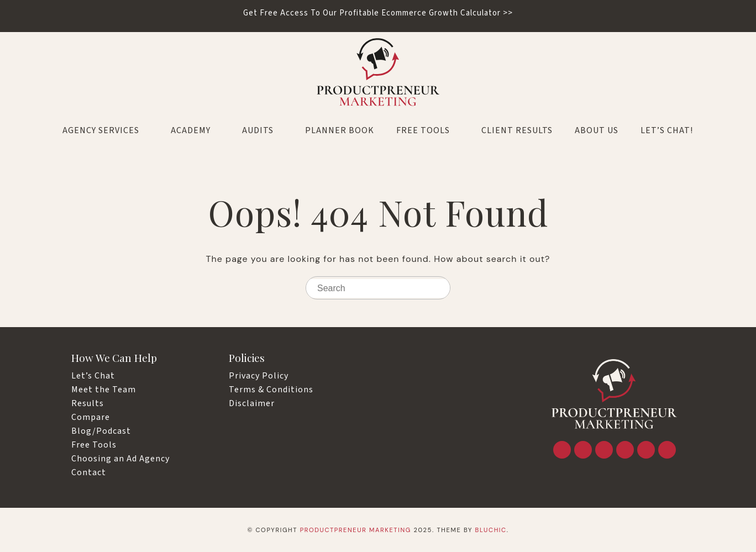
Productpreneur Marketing (356, 530)
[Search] (440, 289)
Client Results (517, 130)
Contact (89, 472)
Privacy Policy (259, 376)
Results (88, 403)
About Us (597, 130)
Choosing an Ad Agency (120, 459)
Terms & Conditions (271, 390)
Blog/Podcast (101, 431)
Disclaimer (252, 403)
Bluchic (491, 530)
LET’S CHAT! (667, 130)
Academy (195, 130)
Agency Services (106, 130)
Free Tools (428, 130)
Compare (91, 417)
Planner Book (340, 130)
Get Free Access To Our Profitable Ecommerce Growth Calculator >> (378, 13)
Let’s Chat (93, 376)
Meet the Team (104, 390)
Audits (262, 130)
